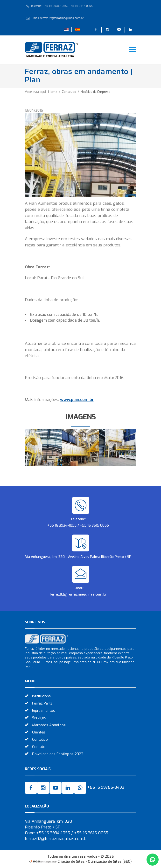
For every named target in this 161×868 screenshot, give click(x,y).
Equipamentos (44, 711)
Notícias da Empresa (95, 92)
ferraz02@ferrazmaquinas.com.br (78, 594)
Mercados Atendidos (49, 725)
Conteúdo (40, 739)
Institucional (42, 696)
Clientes (39, 732)
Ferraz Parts (42, 703)
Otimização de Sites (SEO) (110, 861)
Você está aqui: (36, 92)
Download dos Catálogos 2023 (58, 754)
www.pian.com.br (77, 400)
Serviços (39, 718)
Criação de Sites (71, 861)
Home (53, 92)
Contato (39, 747)
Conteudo (69, 92)
